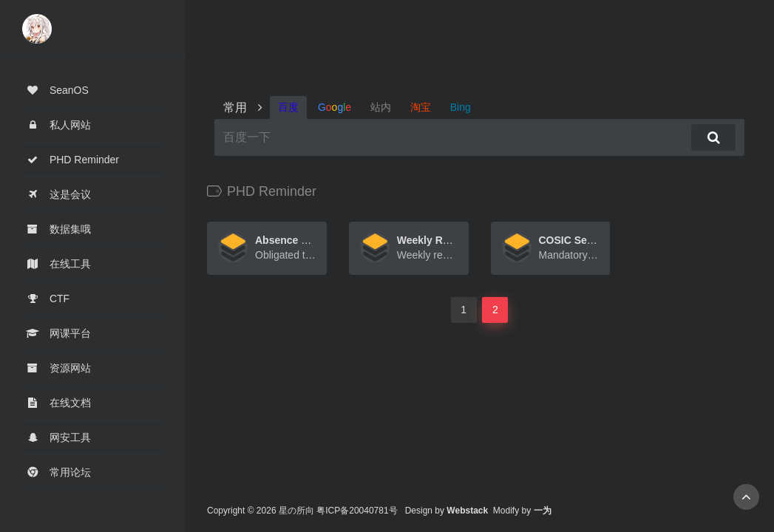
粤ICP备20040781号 (357, 511)
